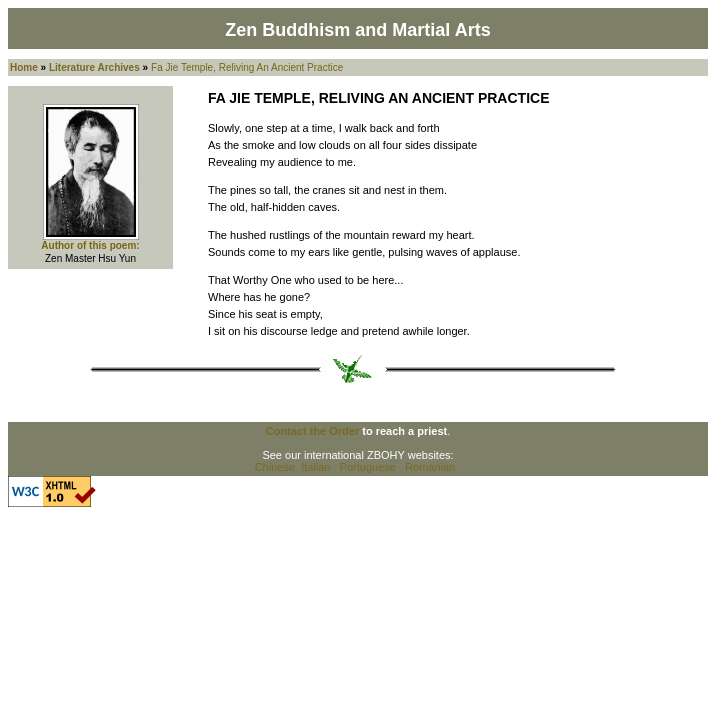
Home (24, 67)
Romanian (430, 467)
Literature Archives (94, 67)
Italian (315, 467)
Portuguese (368, 467)
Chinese (275, 467)
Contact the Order (313, 431)
